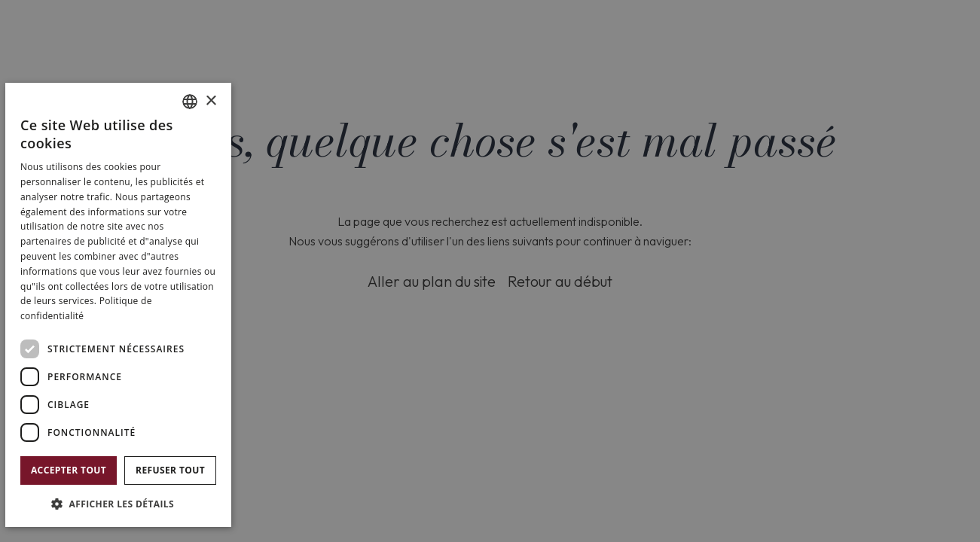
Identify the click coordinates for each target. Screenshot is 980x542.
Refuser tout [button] (170, 470)
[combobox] (190, 102)
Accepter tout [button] (69, 470)
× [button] (211, 101)
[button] (118, 503)
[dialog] (118, 305)
